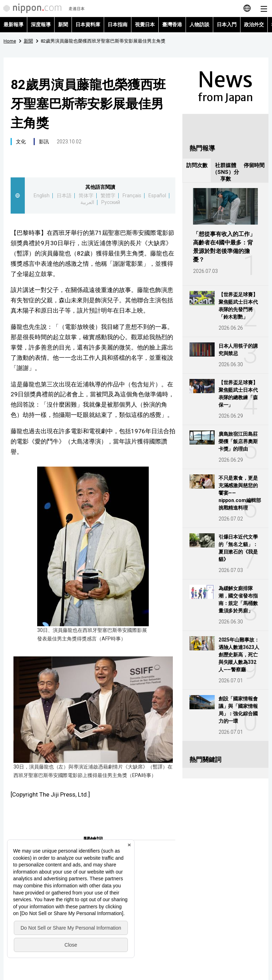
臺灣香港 (172, 24)
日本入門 (227, 24)
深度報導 (41, 24)
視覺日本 (145, 24)
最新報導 (13, 24)
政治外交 (254, 24)
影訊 (44, 142)
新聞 (63, 24)
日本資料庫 (88, 24)
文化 (21, 142)
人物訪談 (199, 24)
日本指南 (118, 24)
